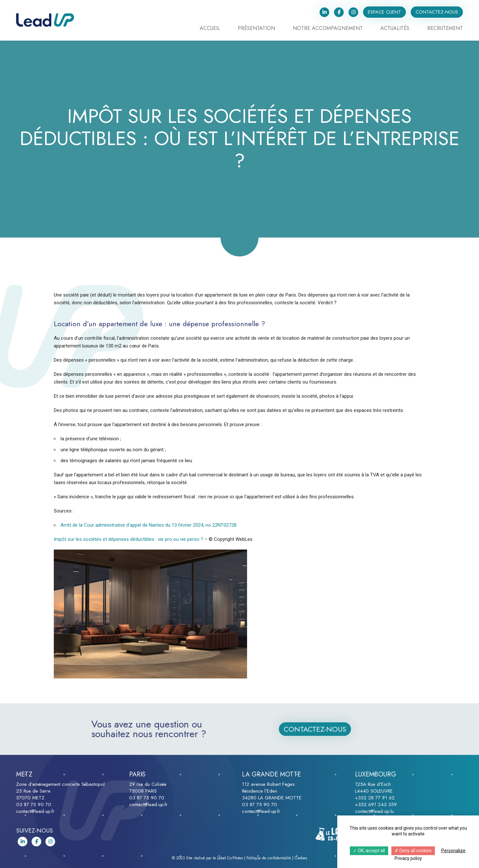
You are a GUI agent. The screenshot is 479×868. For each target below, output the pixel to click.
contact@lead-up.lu (374, 811)
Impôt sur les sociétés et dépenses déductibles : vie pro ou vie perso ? (129, 539)
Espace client (384, 12)
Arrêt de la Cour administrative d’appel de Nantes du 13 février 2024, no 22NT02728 (148, 525)
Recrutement (445, 29)
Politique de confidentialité (269, 858)
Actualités (395, 29)
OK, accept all (369, 851)
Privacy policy (408, 858)
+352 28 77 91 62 (375, 798)
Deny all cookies (413, 851)
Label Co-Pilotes (230, 858)
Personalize (453, 851)
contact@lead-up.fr (35, 811)
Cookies (301, 858)
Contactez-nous (437, 12)
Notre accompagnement (328, 29)
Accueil (210, 29)
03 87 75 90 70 (34, 805)
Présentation (256, 29)
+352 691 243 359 (376, 805)
